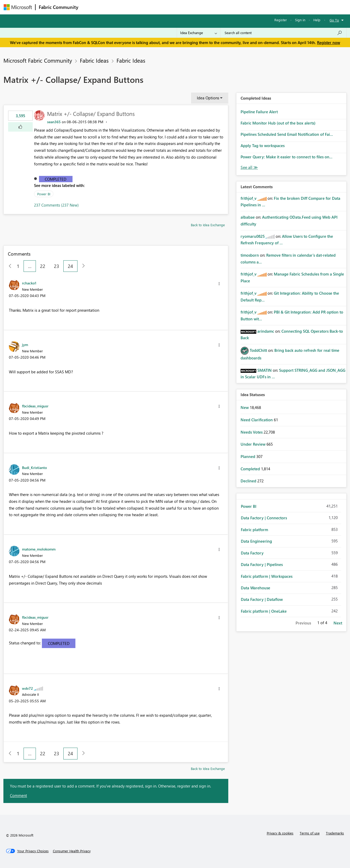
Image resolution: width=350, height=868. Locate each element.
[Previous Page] (8, 266)
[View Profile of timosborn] (250, 255)
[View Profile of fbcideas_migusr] (35, 406)
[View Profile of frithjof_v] (249, 198)
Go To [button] (334, 20)
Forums (90, 7)
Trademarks (335, 833)
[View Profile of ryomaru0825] (253, 236)
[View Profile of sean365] (54, 122)
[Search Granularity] (199, 33)
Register (281, 20)
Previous (303, 623)
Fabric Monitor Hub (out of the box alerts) (278, 123)
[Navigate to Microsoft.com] (18, 7)
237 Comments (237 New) (56, 205)
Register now (329, 42)
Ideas (135, 7)
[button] (20, 127)
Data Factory (252, 553)
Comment (18, 795)
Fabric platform (254, 530)
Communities (158, 7)
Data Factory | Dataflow (262, 599)
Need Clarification (257, 420)
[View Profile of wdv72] (27, 688)
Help (317, 20)
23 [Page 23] (57, 266)
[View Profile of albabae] (248, 217)
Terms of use (310, 833)
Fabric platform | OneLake (264, 611)
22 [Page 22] (43, 266)
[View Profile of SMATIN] (265, 370)
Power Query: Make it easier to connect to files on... (287, 157)
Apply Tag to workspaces (263, 145)
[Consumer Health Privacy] (72, 851)
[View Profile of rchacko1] (29, 283)
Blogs (181, 7)
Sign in (300, 20)
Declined (249, 481)
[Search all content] (283, 33)
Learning (202, 7)
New (245, 407)
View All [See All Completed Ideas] (249, 167)
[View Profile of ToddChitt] (258, 350)
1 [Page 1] (18, 266)
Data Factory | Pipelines (262, 564)
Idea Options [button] (208, 98)
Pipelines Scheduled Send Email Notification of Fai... (287, 134)
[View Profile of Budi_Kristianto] (34, 467)
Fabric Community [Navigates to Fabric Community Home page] (59, 7)
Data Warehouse (255, 588)
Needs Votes (252, 432)
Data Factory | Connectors (264, 518)
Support (224, 7)
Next (338, 623)
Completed (56, 179)
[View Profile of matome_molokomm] (39, 549)
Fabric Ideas (94, 60)
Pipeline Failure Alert (259, 112)
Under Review (254, 444)
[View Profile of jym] (25, 344)
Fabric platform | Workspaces (267, 576)
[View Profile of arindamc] (266, 331)
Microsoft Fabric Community (38, 60)
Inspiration (113, 7)
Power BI (44, 194)
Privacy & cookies (280, 833)
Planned (248, 456)
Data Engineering (256, 541)
